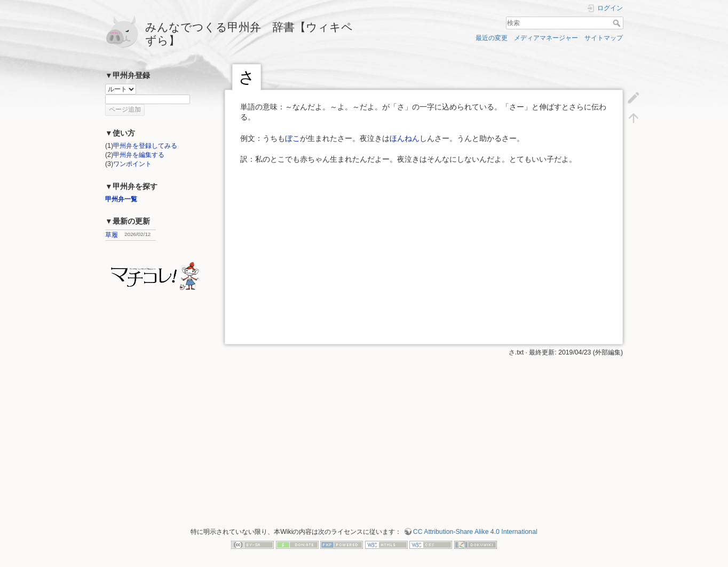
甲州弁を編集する (139, 155)
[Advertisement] (424, 432)
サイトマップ (604, 38)
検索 (618, 23)
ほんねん (405, 138)
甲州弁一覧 (121, 199)
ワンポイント (132, 164)
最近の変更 (492, 38)
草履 (112, 235)
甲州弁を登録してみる (145, 146)
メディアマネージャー (546, 38)
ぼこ (292, 138)
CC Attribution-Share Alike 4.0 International (475, 532)
